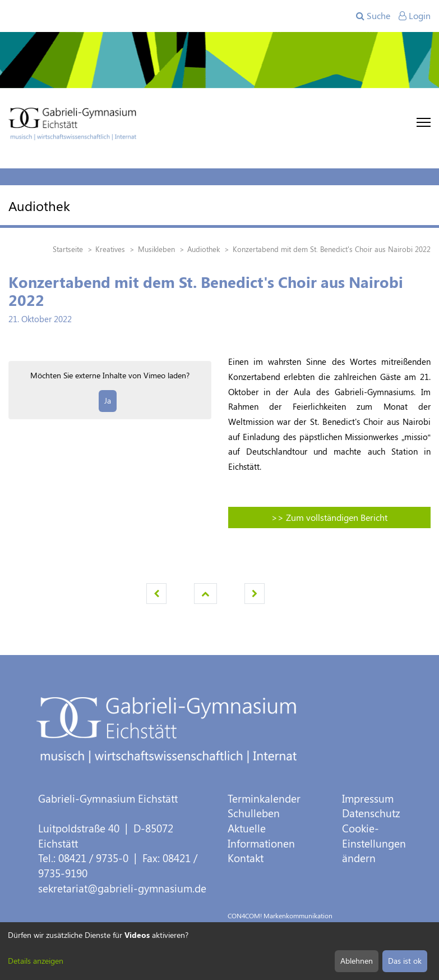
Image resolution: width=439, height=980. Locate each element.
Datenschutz (371, 813)
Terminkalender (264, 798)
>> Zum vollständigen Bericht (329, 517)
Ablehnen (357, 961)
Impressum (368, 798)
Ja (108, 400)
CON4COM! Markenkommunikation (280, 915)
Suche (373, 15)
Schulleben (254, 813)
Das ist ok (405, 961)
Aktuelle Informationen (261, 836)
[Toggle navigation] (424, 122)
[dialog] (219, 951)
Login (415, 15)
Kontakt (246, 858)
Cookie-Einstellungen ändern (374, 843)
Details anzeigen (36, 961)
